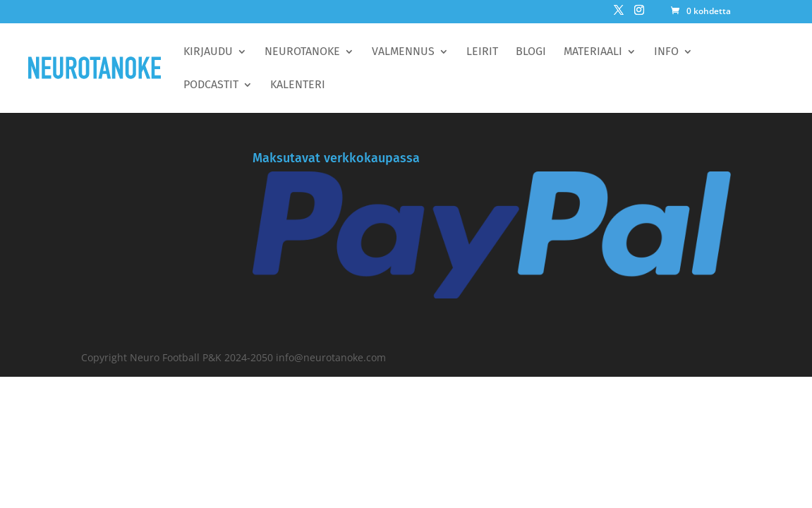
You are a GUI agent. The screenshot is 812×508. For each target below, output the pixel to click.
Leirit (482, 52)
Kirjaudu (208, 52)
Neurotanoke (302, 52)
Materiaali (593, 52)
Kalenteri (298, 85)
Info (666, 52)
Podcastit (211, 85)
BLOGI (531, 52)
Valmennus (403, 52)
